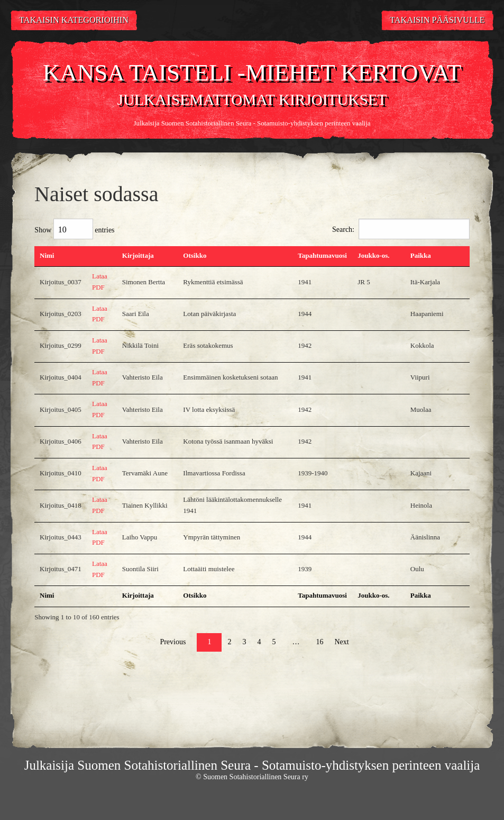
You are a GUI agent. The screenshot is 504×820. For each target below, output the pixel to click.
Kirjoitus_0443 (61, 537)
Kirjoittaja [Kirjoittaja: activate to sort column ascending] (138, 255)
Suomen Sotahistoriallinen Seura (206, 123)
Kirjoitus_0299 (61, 345)
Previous (173, 642)
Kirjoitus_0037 (61, 282)
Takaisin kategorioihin (74, 20)
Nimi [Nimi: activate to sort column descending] (47, 255)
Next (341, 642)
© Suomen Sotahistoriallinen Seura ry (252, 777)
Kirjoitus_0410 (61, 473)
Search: (401, 229)
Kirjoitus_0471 (61, 569)
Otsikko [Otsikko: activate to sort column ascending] (195, 255)
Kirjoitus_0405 (61, 409)
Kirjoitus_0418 (61, 505)
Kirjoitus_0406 (61, 441)
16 (319, 642)
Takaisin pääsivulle (437, 20)
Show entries (74, 229)
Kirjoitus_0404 (61, 377)
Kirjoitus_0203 (61, 314)
